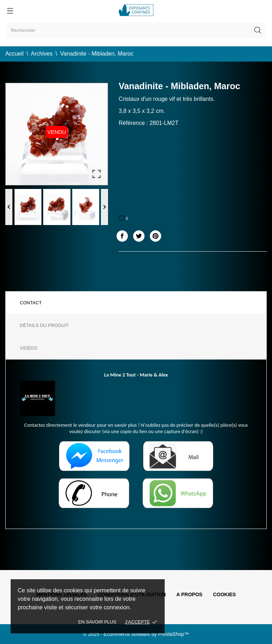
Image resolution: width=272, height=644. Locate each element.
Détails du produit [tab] (44, 325)
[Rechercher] (136, 30)
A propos (189, 594)
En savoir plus (97, 622)
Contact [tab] (31, 303)
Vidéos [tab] (29, 348)
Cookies (224, 594)
